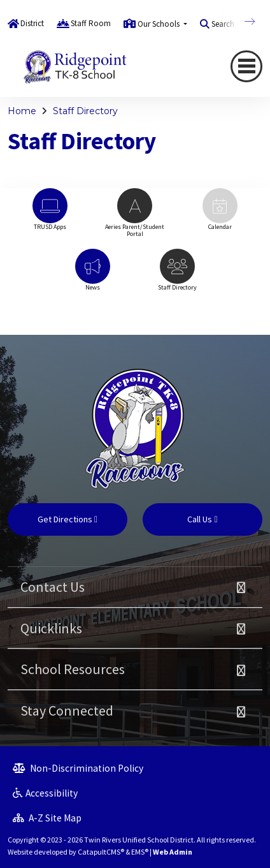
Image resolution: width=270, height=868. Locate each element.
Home (22, 111)
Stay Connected (67, 710)
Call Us (202, 519)
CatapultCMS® (101, 852)
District (32, 23)
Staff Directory (85, 111)
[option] (50, 215)
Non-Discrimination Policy (78, 768)
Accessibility (45, 793)
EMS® (140, 852)
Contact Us (53, 587)
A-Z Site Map (47, 818)
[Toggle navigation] (246, 66)
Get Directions (67, 519)
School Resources (73, 669)
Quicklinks (51, 628)
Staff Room (91, 23)
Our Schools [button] (160, 24)
